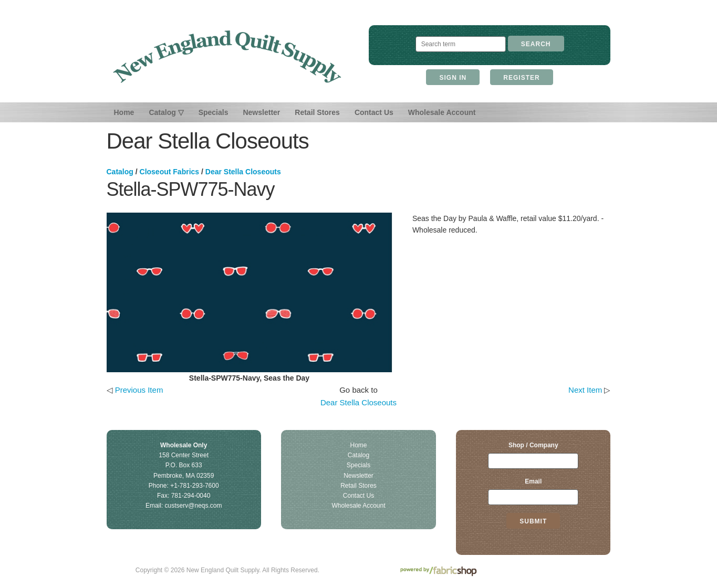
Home (124, 112)
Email (533, 481)
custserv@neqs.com (194, 506)
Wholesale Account (442, 112)
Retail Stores (317, 112)
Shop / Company (533, 445)
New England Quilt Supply (227, 57)
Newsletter (261, 112)
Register (521, 78)
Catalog (120, 172)
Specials (214, 112)
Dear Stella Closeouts (243, 172)
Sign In (453, 78)
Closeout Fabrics (170, 172)
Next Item (585, 390)
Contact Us (374, 112)
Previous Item (139, 390)
